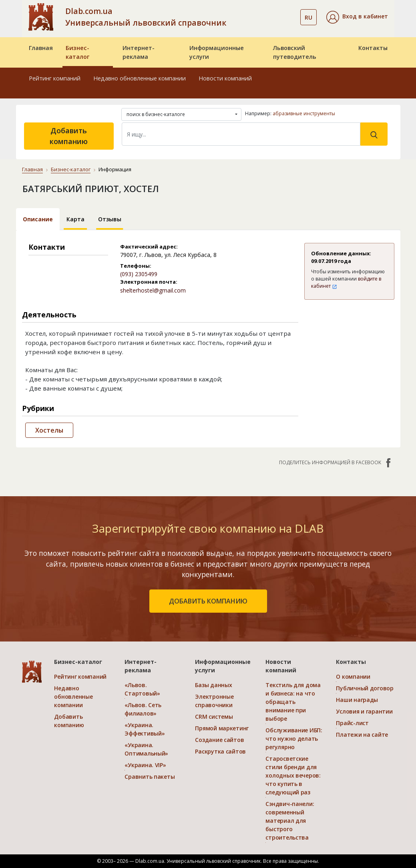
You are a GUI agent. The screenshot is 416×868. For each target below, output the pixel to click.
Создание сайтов (219, 740)
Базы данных (213, 685)
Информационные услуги (217, 52)
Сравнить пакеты (150, 777)
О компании (353, 677)
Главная (41, 48)
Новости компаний (225, 78)
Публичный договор (365, 688)
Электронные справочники (214, 701)
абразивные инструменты (304, 113)
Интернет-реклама (139, 52)
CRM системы (214, 717)
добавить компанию (208, 601)
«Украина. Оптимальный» (146, 749)
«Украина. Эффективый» (145, 729)
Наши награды (357, 700)
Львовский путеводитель (295, 52)
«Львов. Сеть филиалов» (143, 709)
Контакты (373, 48)
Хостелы (49, 430)
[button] (357, 17)
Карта (75, 219)
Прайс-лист (352, 723)
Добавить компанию (69, 136)
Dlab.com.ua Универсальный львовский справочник (146, 17)
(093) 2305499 (139, 274)
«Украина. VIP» (145, 765)
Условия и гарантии (364, 711)
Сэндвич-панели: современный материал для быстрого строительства (290, 821)
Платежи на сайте (362, 735)
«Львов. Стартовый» (142, 689)
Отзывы (110, 219)
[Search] (241, 134)
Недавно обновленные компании (140, 78)
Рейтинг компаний (55, 78)
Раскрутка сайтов (220, 751)
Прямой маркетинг (222, 728)
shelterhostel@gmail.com (153, 290)
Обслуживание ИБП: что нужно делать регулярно (294, 739)
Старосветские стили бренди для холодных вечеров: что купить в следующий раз (293, 775)
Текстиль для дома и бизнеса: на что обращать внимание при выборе (293, 702)
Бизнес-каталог (77, 52)
